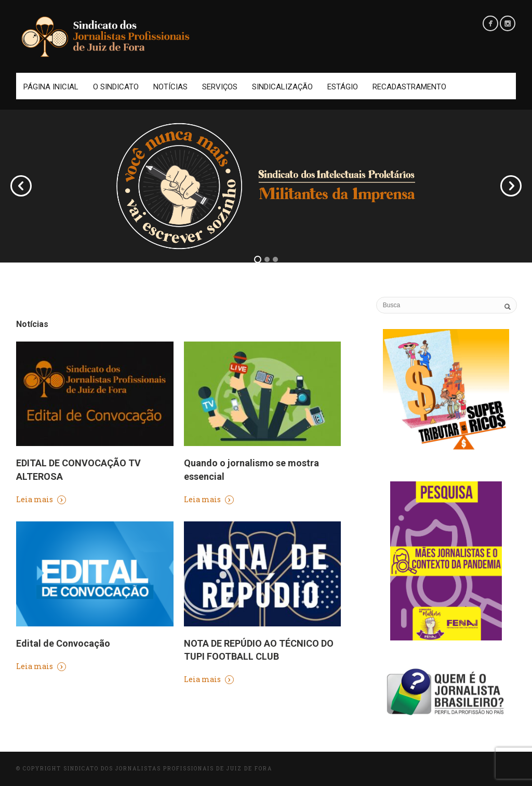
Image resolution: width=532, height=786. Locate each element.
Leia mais (41, 499)
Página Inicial (51, 87)
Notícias (170, 87)
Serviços (220, 87)
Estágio (343, 87)
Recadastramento (409, 87)
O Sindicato (116, 87)
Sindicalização (282, 87)
